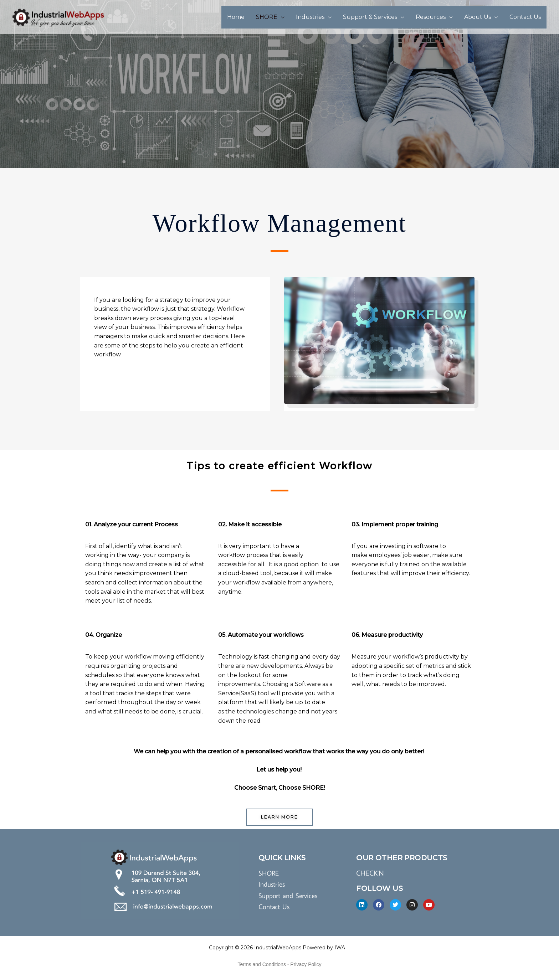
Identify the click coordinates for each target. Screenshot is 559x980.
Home (236, 17)
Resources (431, 17)
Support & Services (370, 17)
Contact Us (525, 17)
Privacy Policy (306, 965)
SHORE (267, 17)
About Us (478, 17)
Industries (310, 17)
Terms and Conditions (262, 965)
